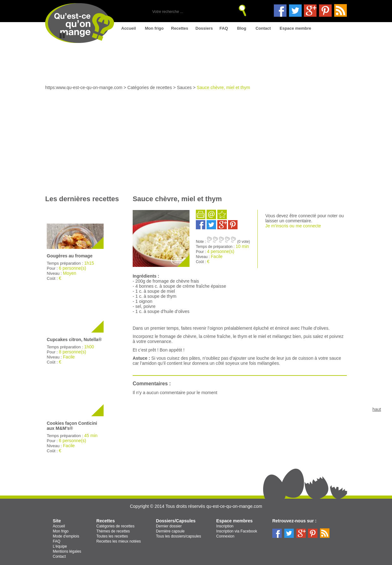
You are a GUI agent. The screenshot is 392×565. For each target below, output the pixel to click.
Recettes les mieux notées (119, 541)
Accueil (129, 28)
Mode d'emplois (66, 536)
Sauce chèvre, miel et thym (223, 87)
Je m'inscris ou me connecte (293, 226)
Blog (242, 28)
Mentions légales (67, 551)
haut (377, 409)
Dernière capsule (170, 531)
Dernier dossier (169, 526)
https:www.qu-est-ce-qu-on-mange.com (84, 87)
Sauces (184, 87)
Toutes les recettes (112, 536)
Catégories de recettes (150, 87)
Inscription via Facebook (237, 531)
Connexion (225, 536)
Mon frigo (154, 28)
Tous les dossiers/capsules (179, 536)
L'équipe (60, 546)
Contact (263, 28)
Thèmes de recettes (113, 531)
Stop (62, 36)
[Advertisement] (196, 137)
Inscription (225, 526)
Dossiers (204, 28)
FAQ (224, 28)
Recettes (180, 28)
